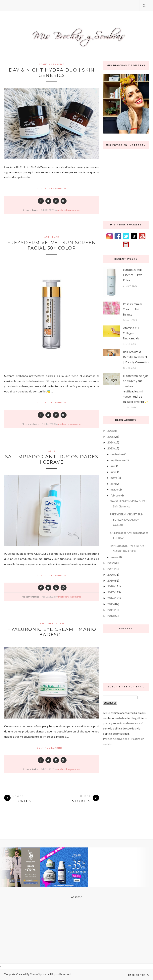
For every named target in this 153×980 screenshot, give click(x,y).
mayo (114, 478)
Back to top (138, 975)
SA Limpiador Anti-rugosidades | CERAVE (52, 459)
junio (114, 472)
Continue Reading (52, 189)
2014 (111, 610)
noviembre (117, 454)
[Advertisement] (126, 657)
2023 (111, 448)
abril (113, 484)
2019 (111, 580)
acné (52, 451)
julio (113, 466)
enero (114, 557)
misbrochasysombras (69, 210)
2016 (111, 598)
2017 (111, 592)
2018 (111, 586)
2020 (111, 575)
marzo (114, 489)
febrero (115, 495)
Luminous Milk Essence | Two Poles (133, 275)
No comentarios (31, 424)
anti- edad (52, 237)
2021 (111, 569)
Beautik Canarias (52, 64)
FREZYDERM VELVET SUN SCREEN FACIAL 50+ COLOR (52, 245)
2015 (111, 604)
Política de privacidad (116, 739)
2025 (111, 437)
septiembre (118, 460)
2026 (111, 431)
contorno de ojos (52, 623)
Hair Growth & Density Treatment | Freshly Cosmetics (136, 357)
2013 (111, 616)
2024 (111, 442)
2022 (111, 563)
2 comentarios (31, 210)
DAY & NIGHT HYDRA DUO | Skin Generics (52, 73)
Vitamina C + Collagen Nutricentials (131, 333)
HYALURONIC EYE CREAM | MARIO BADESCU (52, 632)
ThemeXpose (38, 974)
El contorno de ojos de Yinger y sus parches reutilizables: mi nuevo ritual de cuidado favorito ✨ (136, 389)
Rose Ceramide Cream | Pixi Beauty (133, 309)
